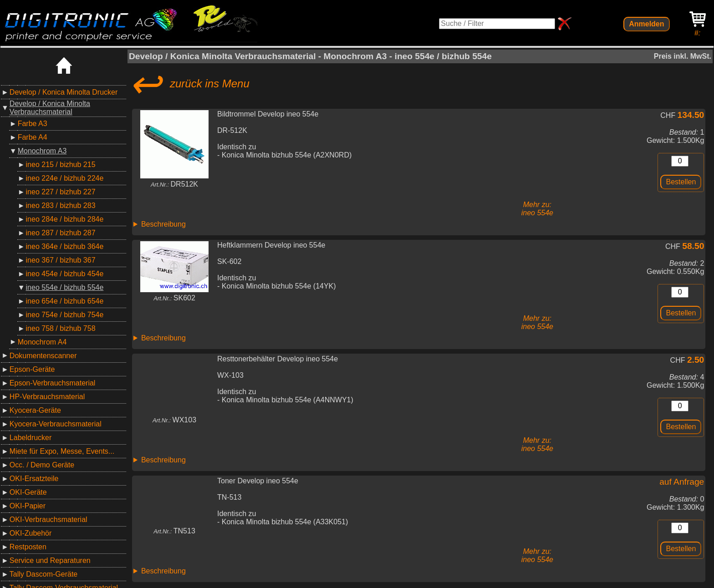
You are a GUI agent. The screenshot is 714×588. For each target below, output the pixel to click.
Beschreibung (163, 224)
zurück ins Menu (189, 84)
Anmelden (646, 24)
